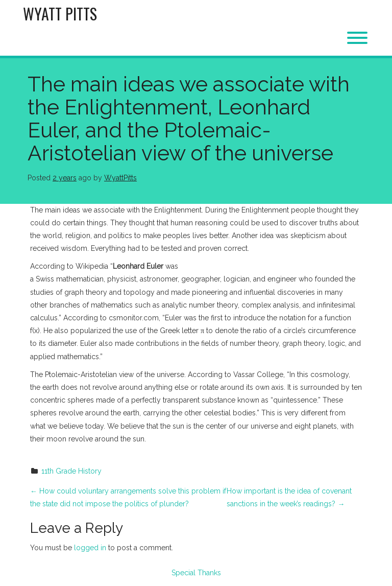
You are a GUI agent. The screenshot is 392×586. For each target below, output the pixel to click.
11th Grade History (71, 471)
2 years (65, 178)
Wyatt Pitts (60, 14)
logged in (90, 548)
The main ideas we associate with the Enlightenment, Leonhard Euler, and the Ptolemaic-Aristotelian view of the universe (189, 119)
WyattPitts (120, 178)
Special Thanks (196, 573)
